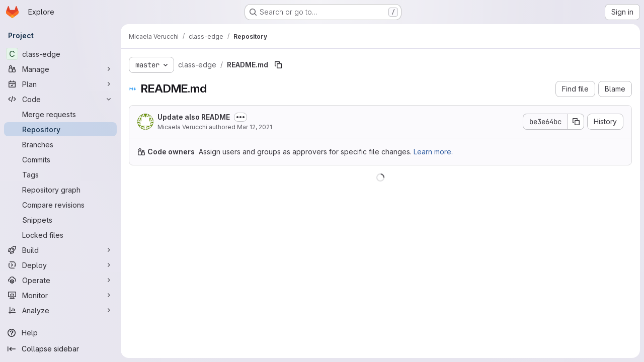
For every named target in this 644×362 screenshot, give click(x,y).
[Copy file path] (278, 65)
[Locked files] (60, 235)
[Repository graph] (60, 190)
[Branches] (60, 144)
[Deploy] (60, 265)
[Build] (60, 250)
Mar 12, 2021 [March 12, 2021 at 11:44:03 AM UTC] (255, 127)
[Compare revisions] (60, 205)
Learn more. (433, 152)
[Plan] (60, 84)
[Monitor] (60, 295)
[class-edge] (60, 54)
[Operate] (60, 280)
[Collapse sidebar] (60, 349)
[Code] (60, 99)
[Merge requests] (60, 114)
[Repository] (60, 129)
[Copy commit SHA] (576, 122)
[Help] (60, 333)
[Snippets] (60, 220)
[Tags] (60, 174)
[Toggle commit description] (240, 117)
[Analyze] (60, 310)
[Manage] (60, 69)
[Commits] (60, 159)
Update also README (194, 117)
